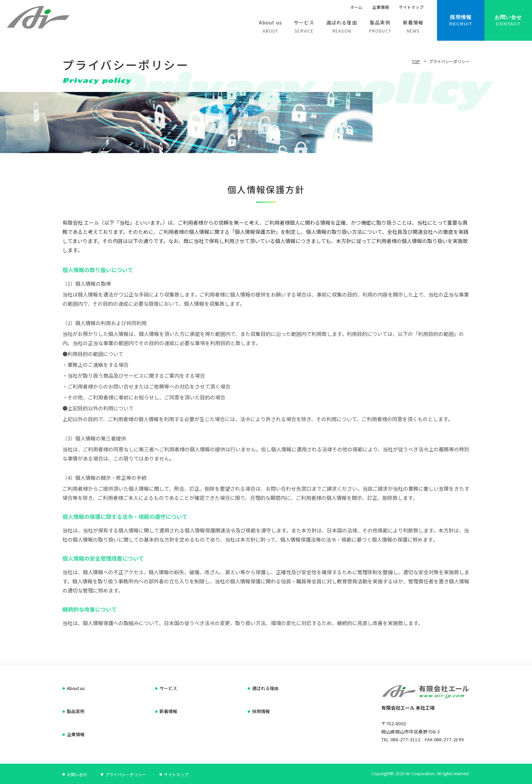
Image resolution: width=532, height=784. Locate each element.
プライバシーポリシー (126, 774)
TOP (416, 61)
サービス (168, 688)
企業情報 (381, 7)
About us (76, 688)
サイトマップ (411, 7)
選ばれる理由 (265, 688)
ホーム (356, 7)
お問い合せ (77, 774)
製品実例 (76, 711)
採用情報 (261, 711)
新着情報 (168, 711)
